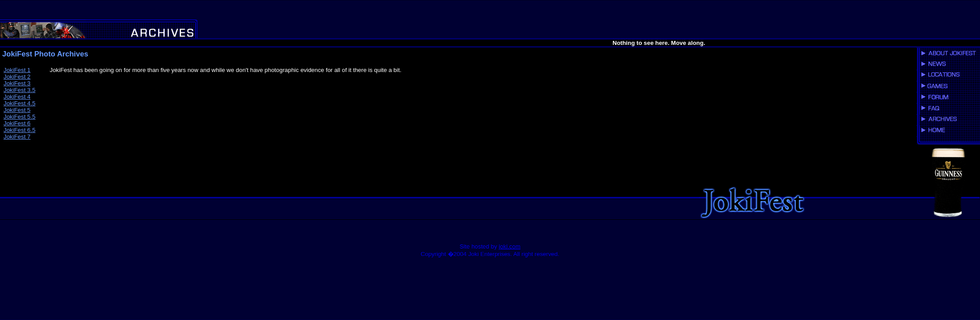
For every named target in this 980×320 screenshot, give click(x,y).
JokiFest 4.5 (20, 103)
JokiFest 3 (17, 83)
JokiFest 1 (17, 70)
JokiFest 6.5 (20, 130)
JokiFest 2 (17, 77)
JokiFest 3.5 (20, 90)
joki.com (510, 246)
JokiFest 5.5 (20, 117)
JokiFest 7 (17, 137)
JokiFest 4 (17, 97)
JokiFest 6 (17, 123)
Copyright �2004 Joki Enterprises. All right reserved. (490, 254)
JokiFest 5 (17, 110)
